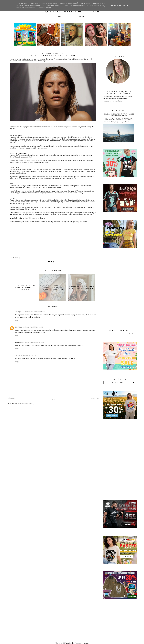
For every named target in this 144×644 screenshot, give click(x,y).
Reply (17, 320)
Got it (126, 6)
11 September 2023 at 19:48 (33, 327)
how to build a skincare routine (29, 161)
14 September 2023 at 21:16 (30, 355)
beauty (18, 258)
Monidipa (19, 327)
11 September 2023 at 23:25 (35, 342)
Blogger (86, 643)
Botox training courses (25, 213)
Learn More (116, 6)
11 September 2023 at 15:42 (35, 312)
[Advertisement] (119, 289)
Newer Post (95, 398)
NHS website (33, 218)
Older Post (12, 398)
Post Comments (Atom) (26, 404)
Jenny (18, 355)
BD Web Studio (68, 643)
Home (53, 399)
